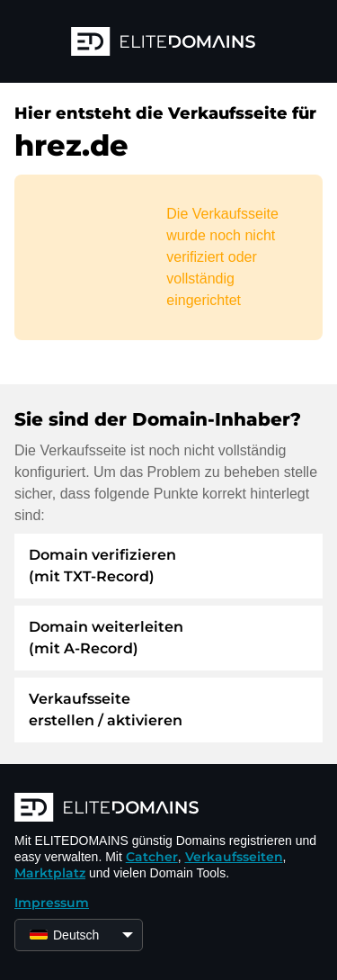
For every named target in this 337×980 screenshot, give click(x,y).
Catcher (152, 857)
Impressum (52, 903)
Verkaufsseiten (234, 857)
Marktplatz (50, 873)
